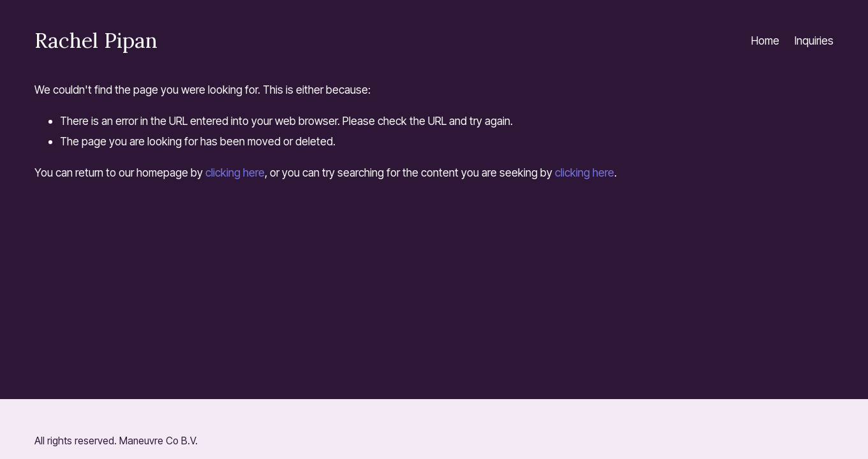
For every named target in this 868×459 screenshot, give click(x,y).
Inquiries (814, 40)
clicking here (235, 172)
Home (765, 40)
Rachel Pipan (96, 40)
